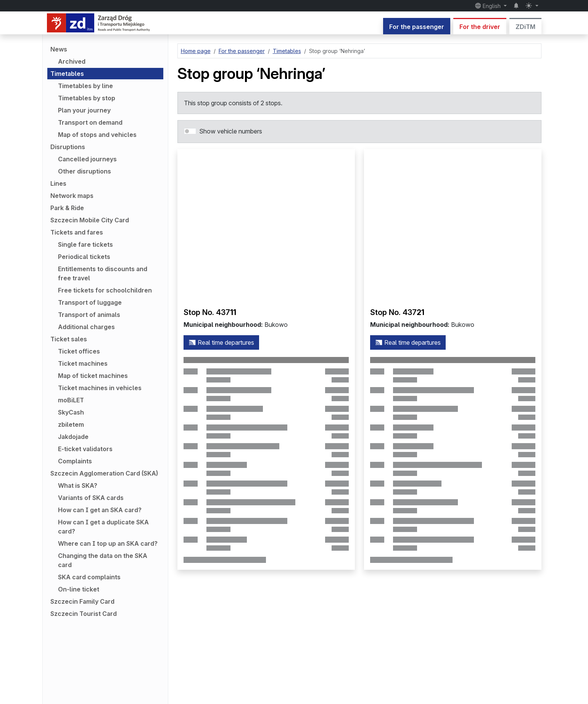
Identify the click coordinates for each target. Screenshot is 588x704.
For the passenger (417, 27)
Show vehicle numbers (231, 131)
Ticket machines (83, 363)
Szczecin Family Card (82, 601)
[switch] (190, 131)
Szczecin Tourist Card (84, 614)
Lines (58, 183)
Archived (72, 61)
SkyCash (71, 412)
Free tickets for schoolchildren (105, 290)
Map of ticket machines (93, 376)
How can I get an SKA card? (100, 510)
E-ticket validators (85, 449)
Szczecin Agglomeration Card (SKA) (104, 473)
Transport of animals (89, 315)
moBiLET (71, 400)
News (59, 49)
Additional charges (86, 327)
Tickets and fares (77, 232)
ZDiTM (525, 27)
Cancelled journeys (87, 159)
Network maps (72, 196)
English (489, 6)
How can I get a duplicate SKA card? (103, 527)
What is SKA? (78, 485)
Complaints (75, 461)
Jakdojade (73, 437)
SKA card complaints (89, 577)
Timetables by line (85, 86)
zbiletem (71, 424)
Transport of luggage (90, 302)
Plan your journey (84, 110)
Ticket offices (79, 351)
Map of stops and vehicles (97, 135)
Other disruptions (85, 171)
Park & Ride (67, 208)
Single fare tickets (85, 244)
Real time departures (221, 342)
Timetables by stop (87, 98)
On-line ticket (79, 589)
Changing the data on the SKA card (103, 560)
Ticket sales (69, 339)
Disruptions (68, 147)
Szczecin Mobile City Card (90, 220)
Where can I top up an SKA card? (108, 543)
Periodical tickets (84, 257)
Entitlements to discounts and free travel (103, 273)
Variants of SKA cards (91, 498)
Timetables (67, 74)
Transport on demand (90, 122)
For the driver (480, 27)
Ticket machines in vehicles (100, 388)
